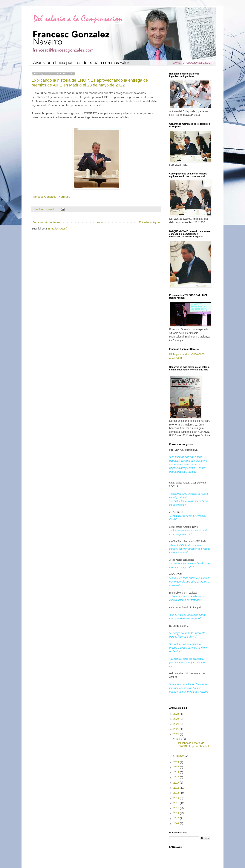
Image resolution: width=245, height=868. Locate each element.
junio (179, 739)
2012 (177, 808)
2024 (177, 724)
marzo (180, 756)
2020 (177, 767)
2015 (177, 793)
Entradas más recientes (46, 222)
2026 (177, 714)
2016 (177, 788)
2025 (177, 719)
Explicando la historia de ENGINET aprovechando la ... (193, 746)
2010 (177, 818)
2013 (177, 803)
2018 (177, 777)
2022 (177, 734)
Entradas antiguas (150, 222)
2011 (177, 813)
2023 (177, 729)
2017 (177, 783)
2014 (177, 798)
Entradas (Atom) (58, 229)
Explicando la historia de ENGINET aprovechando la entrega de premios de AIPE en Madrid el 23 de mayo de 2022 (90, 83)
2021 (177, 762)
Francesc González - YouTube (51, 197)
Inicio (100, 222)
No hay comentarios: (47, 209)
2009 (177, 823)
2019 (177, 772)
